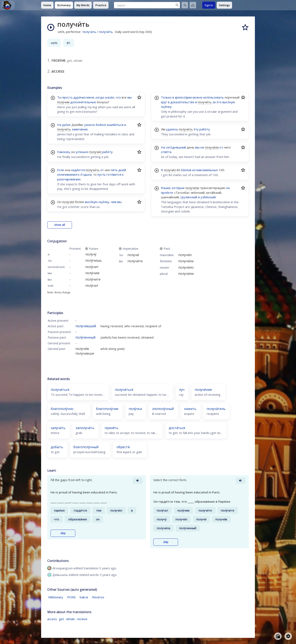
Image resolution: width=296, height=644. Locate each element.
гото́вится (114, 174)
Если (61, 170)
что (118, 97)
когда (100, 97)
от (102, 170)
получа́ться (124, 390)
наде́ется (78, 170)
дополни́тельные (83, 102)
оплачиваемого (68, 174)
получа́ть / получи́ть (98, 32)
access (52, 619)
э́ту (196, 129)
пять (114, 170)
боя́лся (101, 125)
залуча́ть (58, 428)
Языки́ (166, 188)
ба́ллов (186, 170)
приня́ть (112, 428)
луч (182, 390)
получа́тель (216, 409)
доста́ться (177, 428)
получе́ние (203, 390)
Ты (59, 97)
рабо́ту (107, 152)
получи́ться (60, 390)
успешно (82, 152)
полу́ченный (85, 337)
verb (54, 43)
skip (63, 533)
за (214, 102)
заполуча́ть (85, 428)
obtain (70, 619)
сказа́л (109, 97)
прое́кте (167, 193)
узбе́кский (208, 197)
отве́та (166, 152)
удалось (172, 129)
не (202, 147)
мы (130, 97)
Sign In (209, 5)
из (194, 170)
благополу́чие (107, 409)
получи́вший (86, 326)
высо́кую (91, 202)
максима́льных (207, 170)
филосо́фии (183, 97)
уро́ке (66, 125)
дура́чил (80, 97)
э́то (219, 102)
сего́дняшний (176, 147)
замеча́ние (80, 129)
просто (67, 97)
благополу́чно (62, 409)
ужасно (90, 125)
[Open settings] (288, 636)
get (61, 619)
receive (82, 619)
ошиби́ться (115, 125)
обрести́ (123, 447)
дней (122, 170)
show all (60, 225)
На (59, 125)
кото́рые (178, 188)
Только (166, 97)
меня (90, 97)
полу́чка (135, 409)
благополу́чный (86, 447)
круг (164, 102)
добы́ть (57, 447)
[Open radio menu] (278, 636)
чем (114, 202)
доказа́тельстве (182, 102)
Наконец (64, 152)
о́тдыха (86, 174)
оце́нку (104, 202)
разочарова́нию (69, 179)
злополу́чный (163, 409)
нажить (190, 409)
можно (198, 97)
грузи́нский (189, 197)
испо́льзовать (214, 97)
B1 (69, 43)
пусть (102, 174)
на (228, 188)
